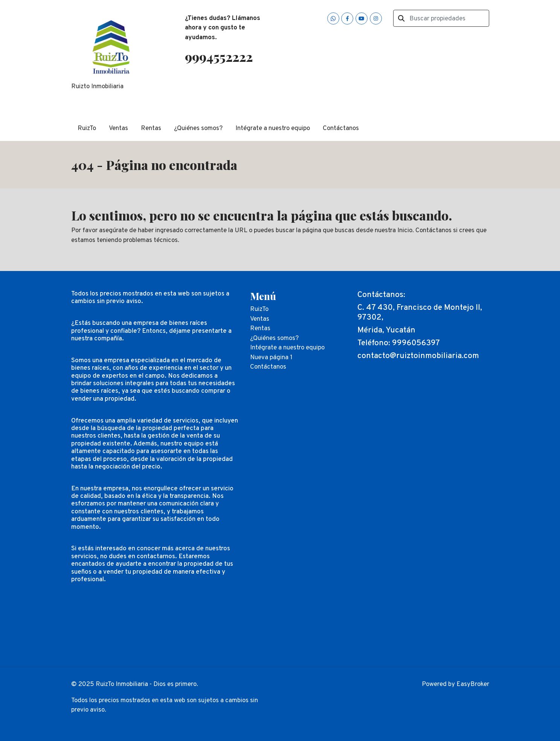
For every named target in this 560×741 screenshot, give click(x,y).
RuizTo (87, 129)
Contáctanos (341, 129)
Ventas (118, 129)
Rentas (151, 129)
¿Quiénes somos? (198, 129)
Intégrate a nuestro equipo (273, 129)
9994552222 (219, 57)
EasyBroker (473, 684)
